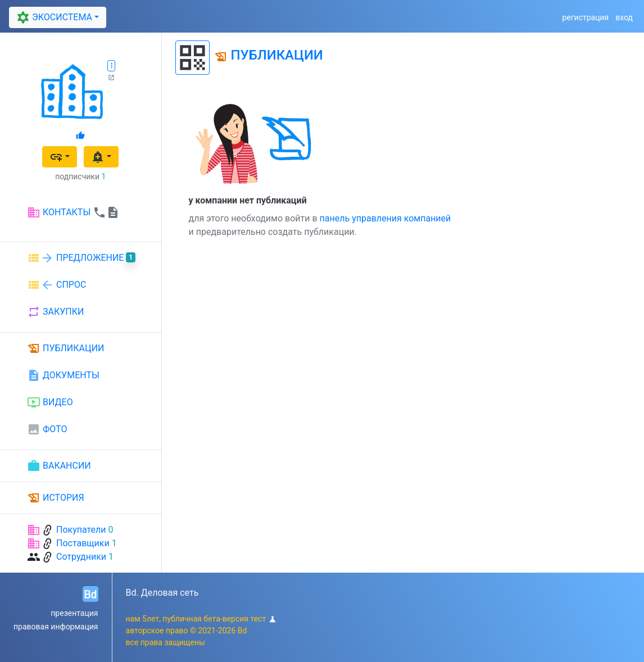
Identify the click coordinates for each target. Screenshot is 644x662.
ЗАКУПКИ (55, 312)
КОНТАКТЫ (73, 212)
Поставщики (83, 543)
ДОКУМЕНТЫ (63, 375)
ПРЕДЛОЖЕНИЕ (81, 258)
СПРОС (56, 285)
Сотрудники (81, 557)
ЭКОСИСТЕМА (53, 18)
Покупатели (81, 530)
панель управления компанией (386, 218)
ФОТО (47, 429)
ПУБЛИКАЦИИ (66, 348)
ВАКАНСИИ (59, 466)
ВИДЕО (50, 402)
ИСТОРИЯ (56, 498)
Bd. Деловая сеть (162, 593)
